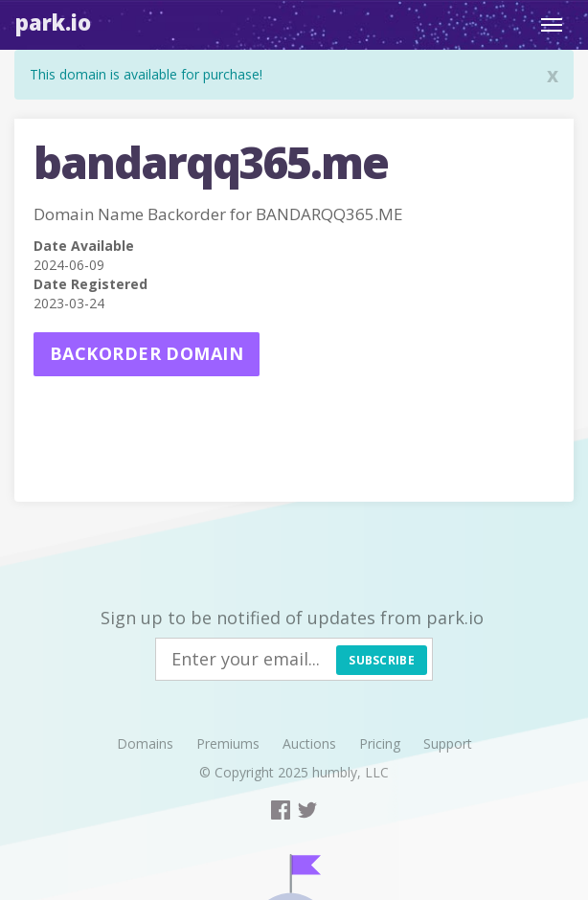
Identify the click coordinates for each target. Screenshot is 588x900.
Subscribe (382, 660)
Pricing (380, 743)
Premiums (228, 743)
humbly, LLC (351, 772)
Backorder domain (147, 353)
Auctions (309, 743)
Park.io (53, 22)
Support (448, 743)
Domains (145, 743)
